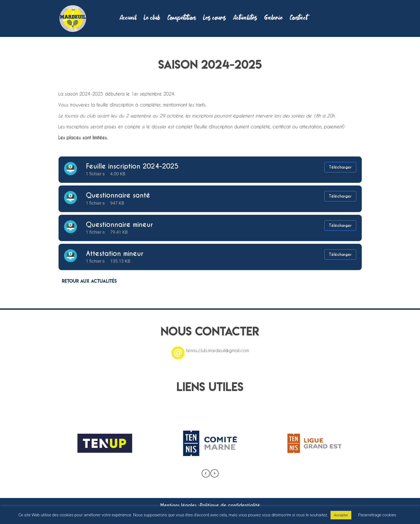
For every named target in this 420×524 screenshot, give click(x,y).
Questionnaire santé (118, 195)
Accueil (128, 18)
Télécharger (340, 167)
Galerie (273, 18)
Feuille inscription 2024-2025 (132, 166)
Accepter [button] (341, 515)
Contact (299, 18)
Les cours (215, 18)
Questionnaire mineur (119, 225)
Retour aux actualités (89, 281)
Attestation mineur (115, 254)
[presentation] (206, 473)
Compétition (182, 18)
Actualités (245, 18)
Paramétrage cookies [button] (377, 515)
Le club (152, 18)
